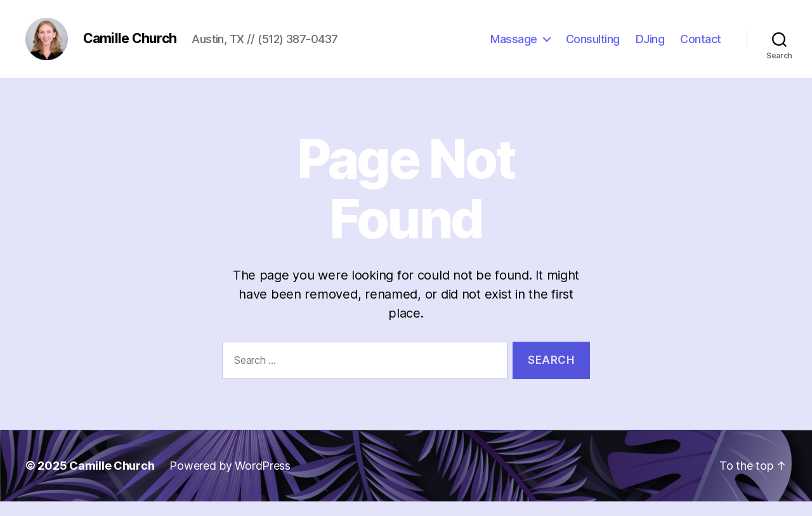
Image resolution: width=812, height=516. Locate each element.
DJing (650, 46)
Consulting (593, 46)
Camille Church (112, 480)
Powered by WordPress (230, 480)
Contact (701, 46)
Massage (514, 46)
